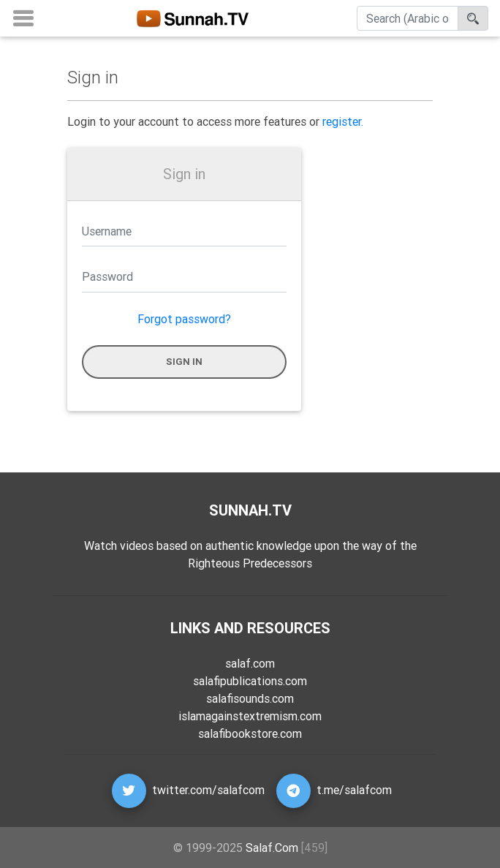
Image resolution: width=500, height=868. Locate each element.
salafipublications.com (250, 681)
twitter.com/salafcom (208, 790)
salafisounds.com (250, 698)
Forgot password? (184, 319)
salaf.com (250, 663)
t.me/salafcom (354, 790)
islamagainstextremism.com (250, 716)
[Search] (408, 21)
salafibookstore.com (250, 733)
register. (343, 121)
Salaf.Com (272, 848)
